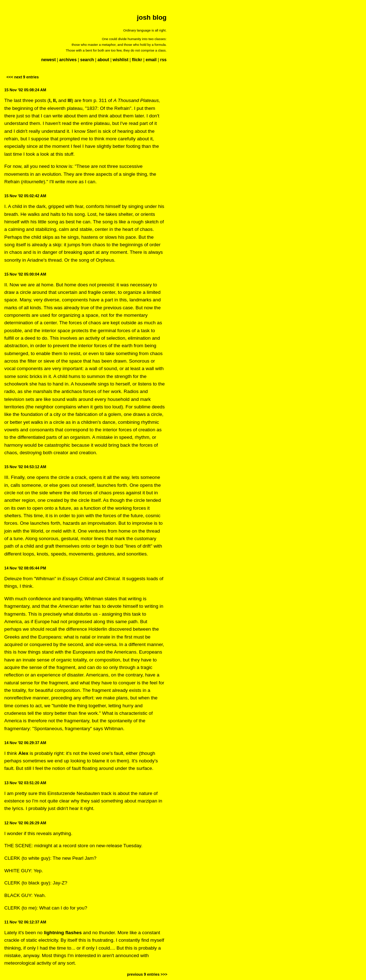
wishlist (120, 60)
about (103, 60)
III (70, 100)
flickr (137, 60)
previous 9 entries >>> (147, 974)
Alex (23, 753)
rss (163, 60)
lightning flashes (63, 933)
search (87, 60)
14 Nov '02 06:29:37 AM (25, 743)
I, (50, 100)
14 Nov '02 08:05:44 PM (25, 568)
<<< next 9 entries (23, 77)
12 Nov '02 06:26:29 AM (25, 823)
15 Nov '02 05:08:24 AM (25, 90)
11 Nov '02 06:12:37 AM (25, 922)
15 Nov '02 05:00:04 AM (25, 274)
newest (48, 60)
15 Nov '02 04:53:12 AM (25, 467)
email (151, 60)
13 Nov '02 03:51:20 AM (25, 783)
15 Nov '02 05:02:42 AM (25, 196)
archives (68, 60)
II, (55, 100)
